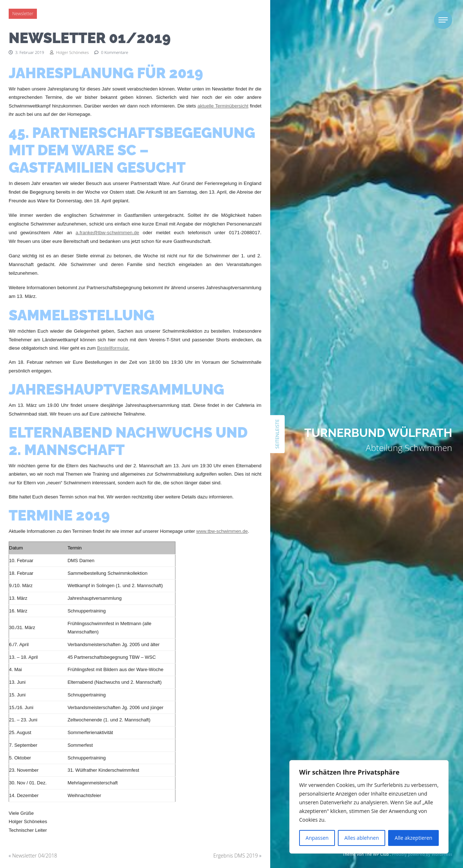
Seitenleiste (277, 434)
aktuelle (206, 106)
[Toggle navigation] (443, 20)
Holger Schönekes (69, 52)
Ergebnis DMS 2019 (236, 856)
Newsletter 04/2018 (35, 856)
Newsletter (23, 14)
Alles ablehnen (362, 838)
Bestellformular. (113, 348)
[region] (369, 807)
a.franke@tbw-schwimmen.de (107, 233)
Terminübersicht (232, 106)
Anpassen (317, 838)
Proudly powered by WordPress (422, 854)
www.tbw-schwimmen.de (222, 531)
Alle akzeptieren (413, 838)
